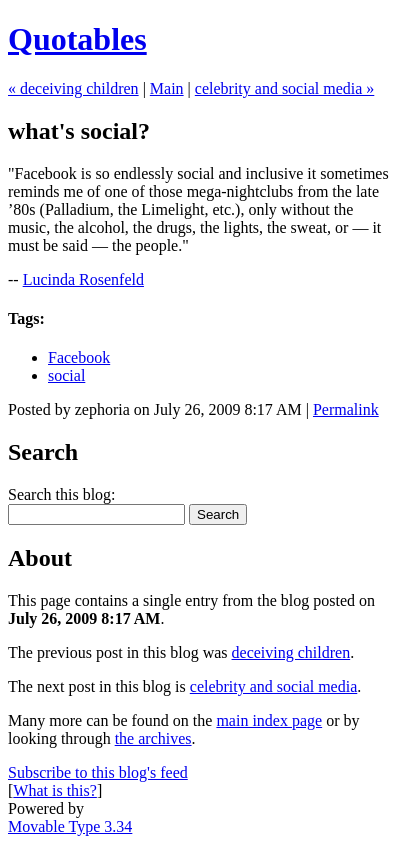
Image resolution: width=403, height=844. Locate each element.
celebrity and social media (273, 686)
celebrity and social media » (284, 88)
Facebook (79, 357)
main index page (269, 720)
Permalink (346, 409)
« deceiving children (73, 88)
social (66, 375)
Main (167, 88)
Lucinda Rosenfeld (83, 279)
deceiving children (291, 652)
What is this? (55, 790)
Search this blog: (62, 494)
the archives (153, 738)
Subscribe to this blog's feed (98, 772)
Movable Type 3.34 (70, 826)
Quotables (77, 39)
